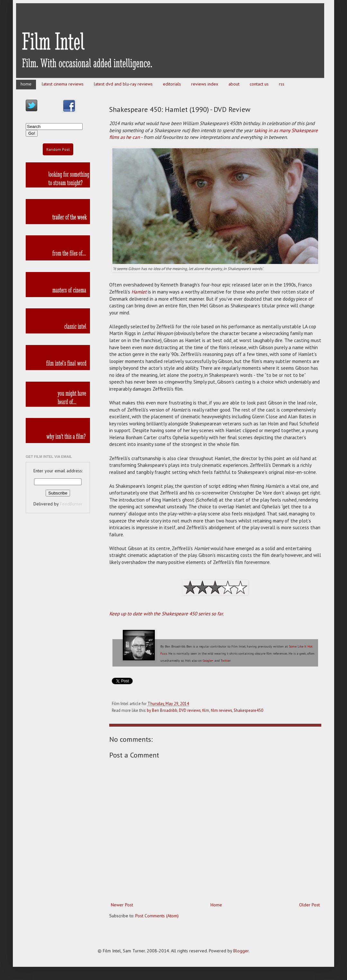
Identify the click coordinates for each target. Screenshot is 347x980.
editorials (172, 84)
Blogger (241, 951)
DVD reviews (190, 710)
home (26, 84)
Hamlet (139, 292)
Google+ (208, 661)
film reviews (221, 710)
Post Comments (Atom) (157, 916)
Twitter (226, 661)
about (234, 84)
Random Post (58, 149)
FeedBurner (71, 504)
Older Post (309, 905)
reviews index (205, 84)
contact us (259, 84)
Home (216, 905)
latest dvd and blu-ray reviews (123, 84)
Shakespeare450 (248, 710)
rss (282, 84)
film (206, 710)
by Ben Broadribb (162, 710)
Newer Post (122, 905)
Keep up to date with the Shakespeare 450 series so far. (166, 613)
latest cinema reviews (63, 84)
